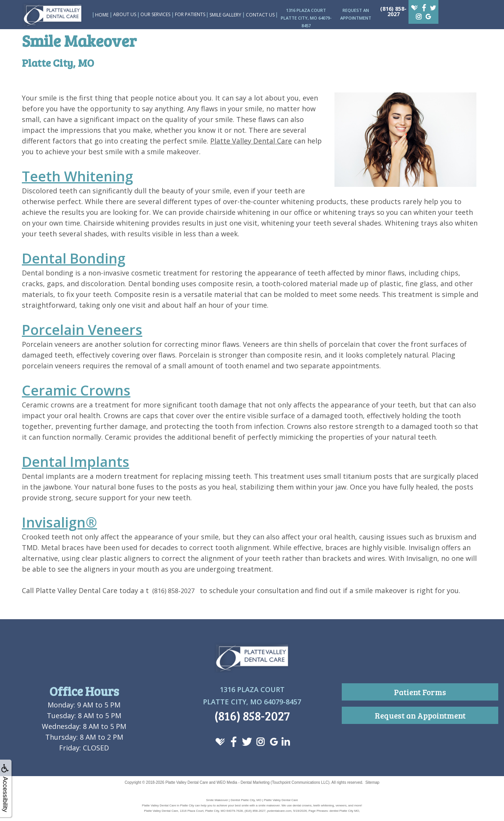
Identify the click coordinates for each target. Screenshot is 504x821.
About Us (125, 14)
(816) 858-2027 (393, 11)
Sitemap (372, 782)
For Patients (190, 14)
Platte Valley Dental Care (251, 141)
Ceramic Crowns (76, 390)
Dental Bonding (74, 258)
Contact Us (260, 15)
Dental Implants (76, 462)
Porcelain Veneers (82, 330)
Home (102, 15)
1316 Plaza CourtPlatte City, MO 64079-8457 (306, 18)
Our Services (155, 14)
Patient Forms (420, 692)
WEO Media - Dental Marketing (243, 782)
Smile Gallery (225, 15)
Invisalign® (59, 522)
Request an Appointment (420, 715)
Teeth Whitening (77, 176)
